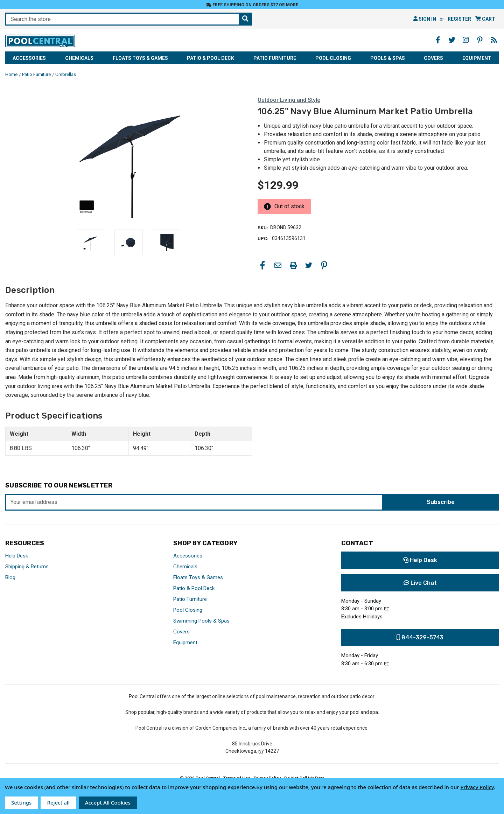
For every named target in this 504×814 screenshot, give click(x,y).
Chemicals (79, 58)
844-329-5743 (420, 637)
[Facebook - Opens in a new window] (438, 40)
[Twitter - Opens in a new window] (452, 40)
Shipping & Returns (27, 567)
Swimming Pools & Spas (201, 621)
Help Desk (17, 556)
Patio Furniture (275, 58)
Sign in (425, 19)
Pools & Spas (388, 58)
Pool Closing (333, 58)
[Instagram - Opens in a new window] (466, 40)
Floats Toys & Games (140, 58)
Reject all (58, 802)
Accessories (29, 58)
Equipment (477, 58)
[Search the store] (245, 19)
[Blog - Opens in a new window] (494, 40)
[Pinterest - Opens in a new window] (480, 40)
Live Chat (420, 583)
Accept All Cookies (108, 802)
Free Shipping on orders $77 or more (252, 5)
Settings (21, 802)
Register (459, 19)
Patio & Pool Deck (211, 58)
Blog (10, 577)
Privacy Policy (477, 787)
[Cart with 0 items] (485, 19)
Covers (433, 58)
